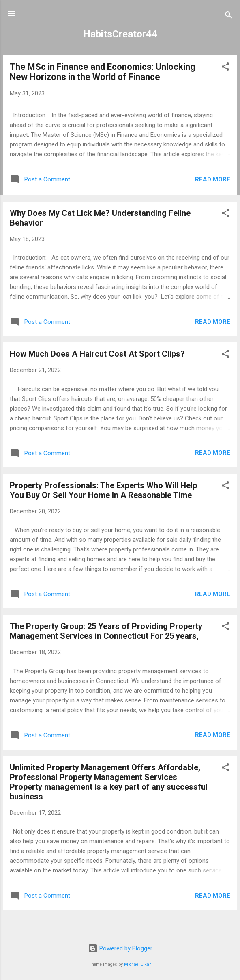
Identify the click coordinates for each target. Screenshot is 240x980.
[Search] (229, 16)
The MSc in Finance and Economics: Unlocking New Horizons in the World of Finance (103, 72)
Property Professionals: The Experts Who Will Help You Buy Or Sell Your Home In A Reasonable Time (103, 490)
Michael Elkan (138, 964)
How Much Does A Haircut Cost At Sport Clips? (97, 354)
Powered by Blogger (120, 948)
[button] (225, 68)
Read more (213, 179)
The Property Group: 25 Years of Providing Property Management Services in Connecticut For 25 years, (106, 631)
